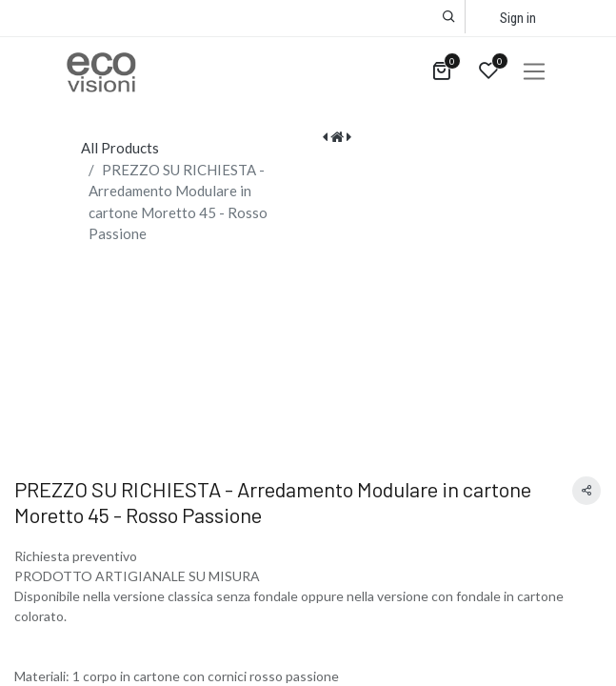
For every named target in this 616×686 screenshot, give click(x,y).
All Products (120, 148)
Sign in (518, 18)
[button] (449, 17)
